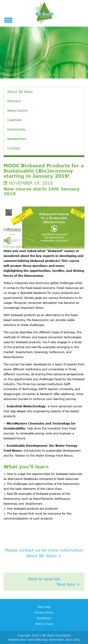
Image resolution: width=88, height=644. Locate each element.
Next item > (68, 584)
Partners (14, 101)
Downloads (16, 129)
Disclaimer (44, 618)
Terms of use (44, 624)
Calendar (15, 120)
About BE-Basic (20, 92)
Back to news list (44, 579)
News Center (18, 110)
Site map (44, 607)
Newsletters (17, 139)
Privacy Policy (44, 612)
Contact (14, 148)
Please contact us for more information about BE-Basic (44, 553)
